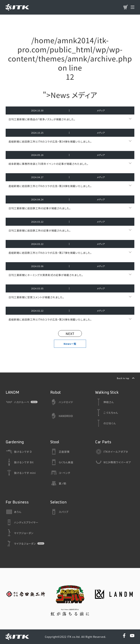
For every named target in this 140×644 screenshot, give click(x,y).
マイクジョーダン (20, 533)
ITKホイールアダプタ (112, 452)
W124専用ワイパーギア (113, 462)
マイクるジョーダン (21, 544)
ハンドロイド (62, 402)
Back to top (123, 378)
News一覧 (70, 344)
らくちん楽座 (62, 462)
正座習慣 (60, 452)
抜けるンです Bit (20, 462)
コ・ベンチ (60, 473)
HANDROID (62, 416)
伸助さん (105, 402)
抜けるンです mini (21, 473)
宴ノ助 (58, 483)
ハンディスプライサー (22, 522)
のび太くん (106, 423)
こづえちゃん (107, 413)
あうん (14, 512)
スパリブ (59, 512)
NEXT (70, 333)
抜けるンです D (19, 452)
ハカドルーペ (17, 402)
